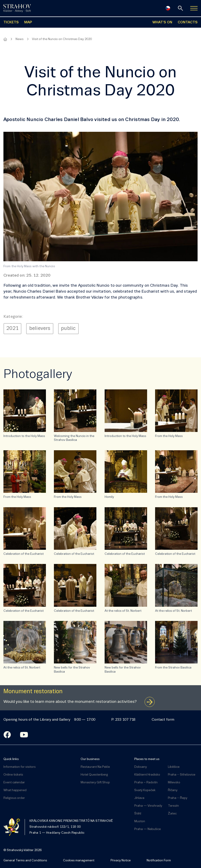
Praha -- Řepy (178, 798)
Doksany (141, 767)
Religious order (14, 798)
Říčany (173, 790)
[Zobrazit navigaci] (194, 8)
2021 (12, 329)
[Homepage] (5, 39)
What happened (15, 790)
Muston (140, 821)
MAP (28, 22)
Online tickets (13, 775)
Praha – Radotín (146, 783)
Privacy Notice (121, 861)
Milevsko (174, 783)
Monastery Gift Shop (95, 783)
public (68, 329)
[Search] (180, 8)
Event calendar (14, 783)
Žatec (172, 814)
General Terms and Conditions (25, 861)
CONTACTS (188, 22)
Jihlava (139, 798)
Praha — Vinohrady (148, 806)
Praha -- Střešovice (182, 775)
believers (40, 329)
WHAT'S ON (162, 22)
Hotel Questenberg (94, 775)
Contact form (163, 720)
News (20, 39)
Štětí (138, 814)
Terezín (173, 806)
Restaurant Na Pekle (95, 767)
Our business (90, 759)
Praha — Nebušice (148, 829)
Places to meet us (147, 759)
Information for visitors (20, 767)
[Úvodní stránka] (17, 8)
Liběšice (174, 767)
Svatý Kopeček (145, 790)
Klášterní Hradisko (147, 775)
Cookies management (79, 861)
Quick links (11, 759)
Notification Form (159, 861)
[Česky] (168, 8)
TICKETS (11, 22)
